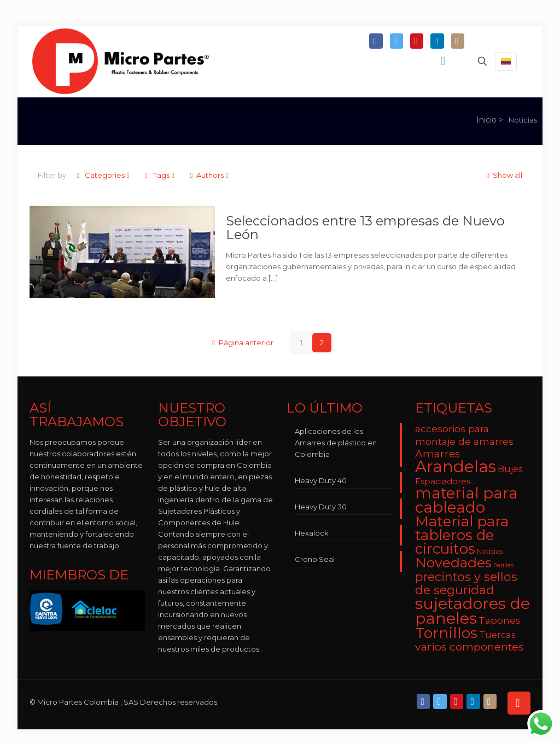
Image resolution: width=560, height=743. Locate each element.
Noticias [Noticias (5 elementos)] (490, 551)
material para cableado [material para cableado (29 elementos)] (466, 500)
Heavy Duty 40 (321, 480)
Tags (160, 175)
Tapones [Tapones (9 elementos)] (500, 620)
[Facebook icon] (376, 42)
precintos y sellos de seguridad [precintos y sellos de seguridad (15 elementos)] (466, 583)
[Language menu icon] (506, 61)
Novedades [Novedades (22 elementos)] (453, 562)
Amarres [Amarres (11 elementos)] (437, 454)
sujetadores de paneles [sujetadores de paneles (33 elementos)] (472, 611)
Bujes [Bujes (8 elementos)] (510, 469)
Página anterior (242, 343)
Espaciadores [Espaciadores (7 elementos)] (443, 481)
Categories (104, 175)
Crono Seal (315, 559)
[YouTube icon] (417, 42)
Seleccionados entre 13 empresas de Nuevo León (365, 228)
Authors (210, 175)
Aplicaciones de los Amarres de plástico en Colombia (336, 443)
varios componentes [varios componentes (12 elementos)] (469, 647)
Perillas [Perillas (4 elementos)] (503, 565)
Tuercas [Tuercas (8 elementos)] (497, 635)
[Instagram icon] (458, 42)
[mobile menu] (444, 61)
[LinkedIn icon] (437, 42)
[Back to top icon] (519, 703)
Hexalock (312, 533)
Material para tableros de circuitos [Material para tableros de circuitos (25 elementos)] (462, 535)
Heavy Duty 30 (321, 507)
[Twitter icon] (396, 42)
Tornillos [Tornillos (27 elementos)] (446, 633)
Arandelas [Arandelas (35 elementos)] (456, 466)
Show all (503, 175)
